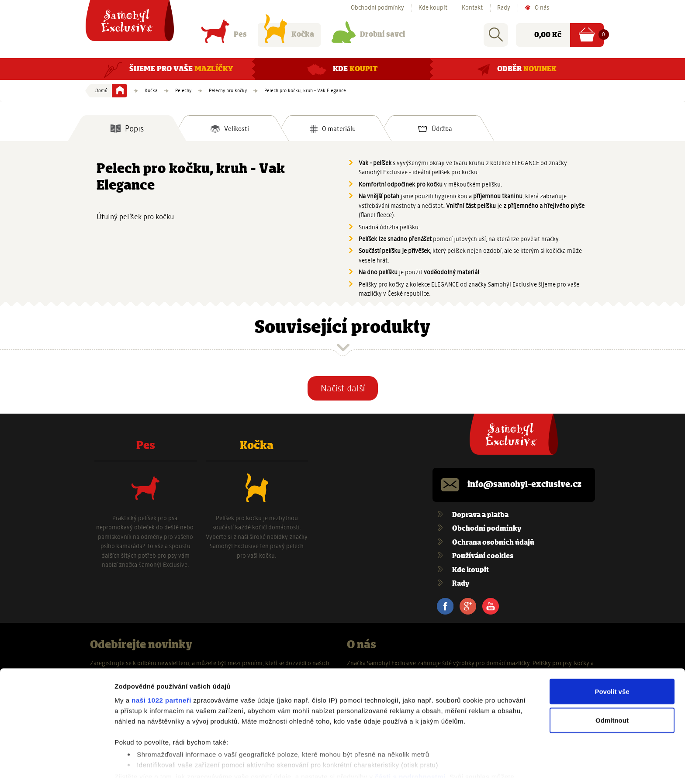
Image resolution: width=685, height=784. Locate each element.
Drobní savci (368, 36)
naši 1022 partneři (161, 670)
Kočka (289, 36)
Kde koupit (433, 8)
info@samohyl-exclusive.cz (524, 485)
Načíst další (343, 388)
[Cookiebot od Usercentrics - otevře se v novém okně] (57, 767)
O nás (542, 8)
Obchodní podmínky (377, 8)
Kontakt (472, 8)
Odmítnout (612, 690)
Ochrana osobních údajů (493, 543)
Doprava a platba (480, 515)
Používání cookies (483, 556)
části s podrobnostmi (410, 747)
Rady (504, 8)
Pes (224, 36)
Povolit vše (612, 661)
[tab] (127, 128)
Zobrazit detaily (139, 767)
